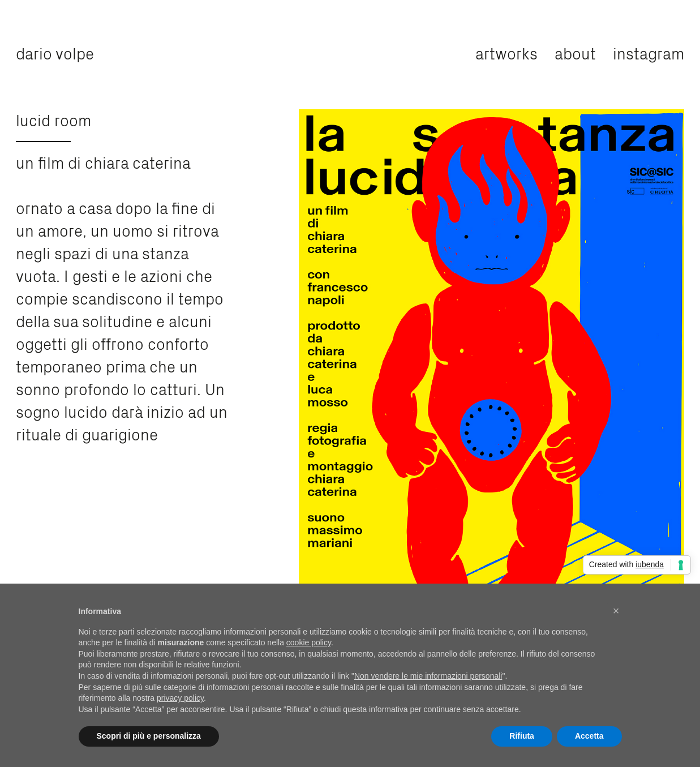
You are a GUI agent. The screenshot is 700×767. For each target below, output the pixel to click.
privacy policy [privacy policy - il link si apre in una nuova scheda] (180, 698)
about (575, 53)
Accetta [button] (589, 736)
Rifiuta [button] (522, 736)
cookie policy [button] (309, 642)
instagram (649, 53)
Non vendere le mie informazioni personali (428, 676)
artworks (506, 53)
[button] (616, 611)
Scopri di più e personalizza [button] (149, 736)
